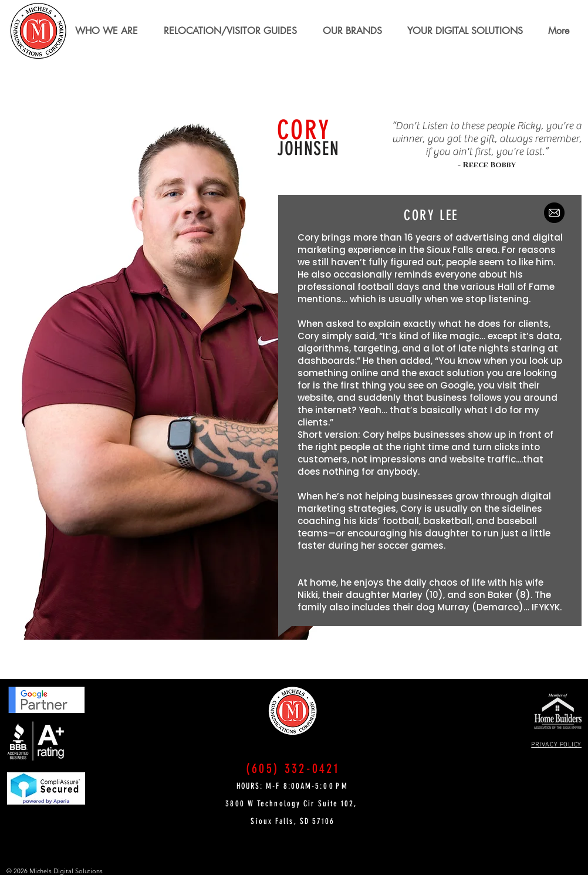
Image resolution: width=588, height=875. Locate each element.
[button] (230, 31)
